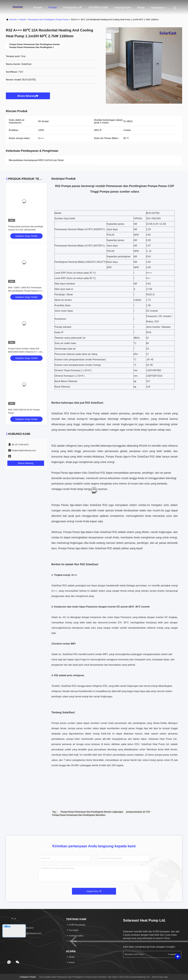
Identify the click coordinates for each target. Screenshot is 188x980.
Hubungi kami (123, 7)
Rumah (38, 7)
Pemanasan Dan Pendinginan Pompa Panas (48, 20)
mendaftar (173, 954)
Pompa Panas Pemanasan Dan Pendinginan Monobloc (79, 815)
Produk (53, 7)
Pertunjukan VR (73, 7)
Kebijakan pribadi (28, 977)
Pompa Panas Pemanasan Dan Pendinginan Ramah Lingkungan (92, 812)
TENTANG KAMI (98, 7)
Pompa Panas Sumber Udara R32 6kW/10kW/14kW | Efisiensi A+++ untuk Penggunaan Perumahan (26, 352)
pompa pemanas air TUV (138, 812)
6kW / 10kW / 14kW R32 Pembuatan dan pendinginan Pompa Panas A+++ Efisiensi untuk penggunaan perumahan (26, 291)
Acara (141, 7)
